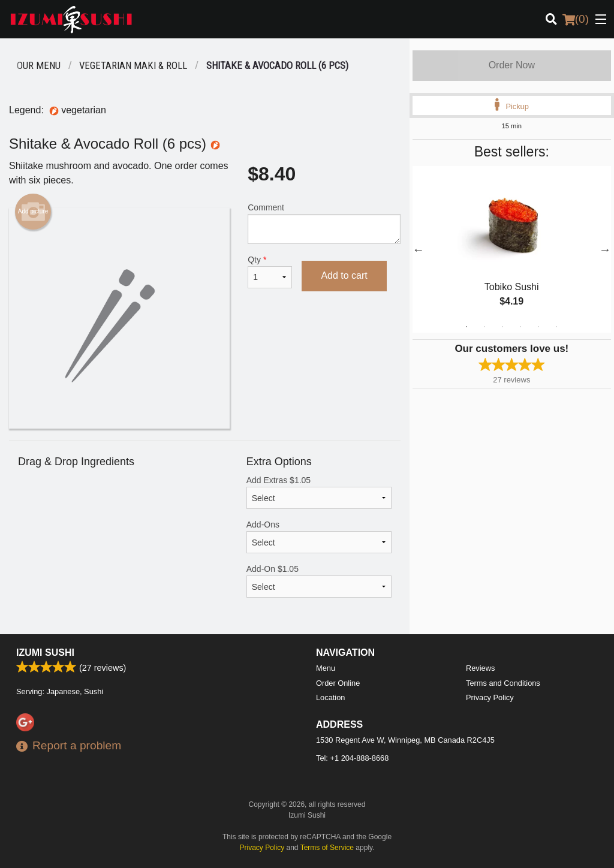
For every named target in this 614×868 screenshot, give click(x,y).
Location (330, 697)
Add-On (319, 581)
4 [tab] (520, 327)
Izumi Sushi (45, 652)
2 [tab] (484, 327)
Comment (324, 223)
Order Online (338, 683)
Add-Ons (319, 537)
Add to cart (344, 275)
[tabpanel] (512, 249)
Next (605, 249)
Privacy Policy (490, 697)
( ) (576, 19)
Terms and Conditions (503, 683)
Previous (419, 249)
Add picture (33, 212)
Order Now (512, 65)
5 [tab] (538, 327)
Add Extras (319, 492)
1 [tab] (466, 327)
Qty (270, 272)
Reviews (480, 668)
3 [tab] (502, 327)
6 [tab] (556, 327)
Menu (326, 668)
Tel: (352, 758)
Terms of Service (327, 848)
